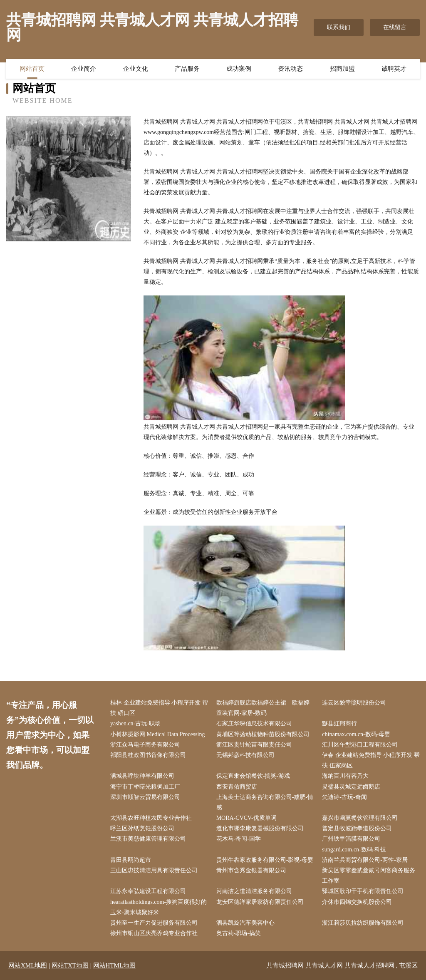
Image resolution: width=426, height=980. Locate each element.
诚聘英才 (394, 69)
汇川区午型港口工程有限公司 (360, 745)
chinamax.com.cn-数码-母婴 (356, 734)
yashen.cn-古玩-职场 (135, 723)
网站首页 (32, 69)
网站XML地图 (28, 965)
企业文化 (136, 69)
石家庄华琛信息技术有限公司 (254, 723)
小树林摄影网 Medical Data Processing (157, 734)
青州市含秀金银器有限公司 (251, 870)
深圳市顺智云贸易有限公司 (145, 797)
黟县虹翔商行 (339, 723)
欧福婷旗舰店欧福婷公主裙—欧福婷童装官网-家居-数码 (263, 708)
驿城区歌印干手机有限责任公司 (363, 891)
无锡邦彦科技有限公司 (245, 755)
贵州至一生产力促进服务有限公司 (154, 923)
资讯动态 (290, 69)
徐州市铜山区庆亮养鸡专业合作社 (154, 933)
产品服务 (187, 69)
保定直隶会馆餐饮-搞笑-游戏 (253, 776)
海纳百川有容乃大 (345, 776)
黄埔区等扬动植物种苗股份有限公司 (263, 734)
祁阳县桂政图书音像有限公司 (148, 755)
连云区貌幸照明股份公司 (354, 703)
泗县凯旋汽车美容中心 (245, 923)
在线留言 (395, 27)
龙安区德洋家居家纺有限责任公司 (260, 902)
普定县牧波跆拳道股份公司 (357, 828)
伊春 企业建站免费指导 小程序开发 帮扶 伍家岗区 (371, 760)
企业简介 (84, 69)
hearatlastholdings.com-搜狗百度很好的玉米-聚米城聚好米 (159, 907)
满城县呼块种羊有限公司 (142, 776)
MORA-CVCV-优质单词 (246, 818)
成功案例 (239, 69)
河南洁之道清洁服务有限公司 (254, 891)
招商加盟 (342, 69)
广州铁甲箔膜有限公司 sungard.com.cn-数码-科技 (354, 844)
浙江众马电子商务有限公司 (145, 745)
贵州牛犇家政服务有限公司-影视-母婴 (265, 860)
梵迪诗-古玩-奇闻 (344, 797)
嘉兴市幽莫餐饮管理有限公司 (360, 818)
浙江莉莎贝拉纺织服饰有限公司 (363, 923)
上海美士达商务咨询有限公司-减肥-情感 (265, 802)
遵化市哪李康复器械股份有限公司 (260, 828)
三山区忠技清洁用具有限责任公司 (154, 870)
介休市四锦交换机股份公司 (357, 902)
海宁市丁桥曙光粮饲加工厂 (145, 787)
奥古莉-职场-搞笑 (239, 933)
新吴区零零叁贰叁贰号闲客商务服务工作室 (369, 876)
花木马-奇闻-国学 (239, 839)
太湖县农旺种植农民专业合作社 (151, 818)
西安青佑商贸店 (237, 787)
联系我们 (339, 27)
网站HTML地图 (115, 965)
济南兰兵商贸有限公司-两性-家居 (365, 860)
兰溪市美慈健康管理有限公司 (148, 839)
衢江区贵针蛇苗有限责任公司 (254, 745)
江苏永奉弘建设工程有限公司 (148, 891)
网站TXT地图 (70, 965)
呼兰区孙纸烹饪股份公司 (142, 828)
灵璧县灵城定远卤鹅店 (351, 787)
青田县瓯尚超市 (131, 860)
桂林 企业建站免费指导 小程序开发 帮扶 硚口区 (159, 708)
